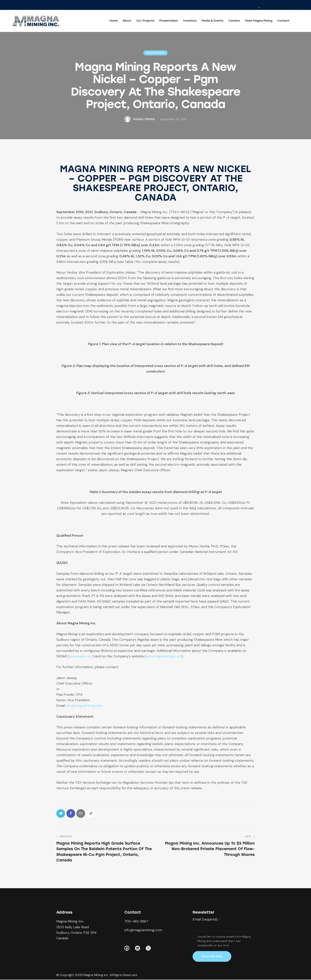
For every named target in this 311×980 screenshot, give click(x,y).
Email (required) (206, 920)
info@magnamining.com (85, 706)
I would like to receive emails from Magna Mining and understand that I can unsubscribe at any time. (224, 941)
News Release (155, 53)
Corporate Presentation (278, 8)
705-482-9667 (136, 922)
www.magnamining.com (165, 656)
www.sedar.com (81, 656)
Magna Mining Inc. (96, 975)
